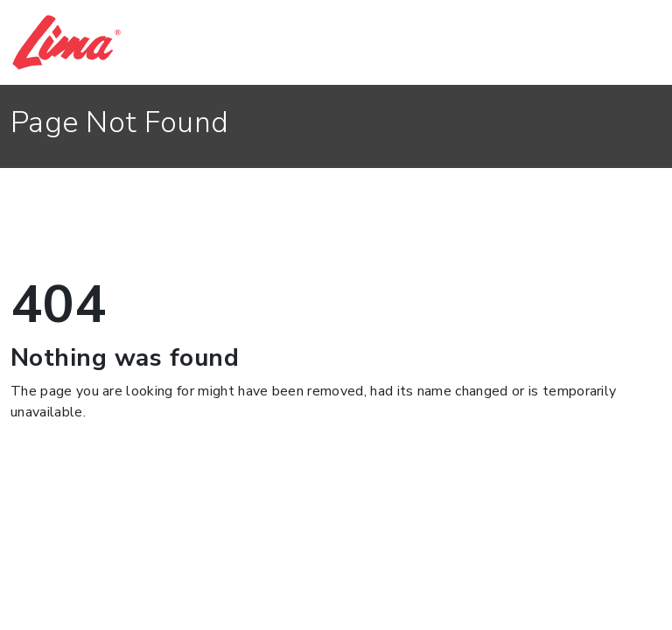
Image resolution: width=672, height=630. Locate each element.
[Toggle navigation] (638, 43)
